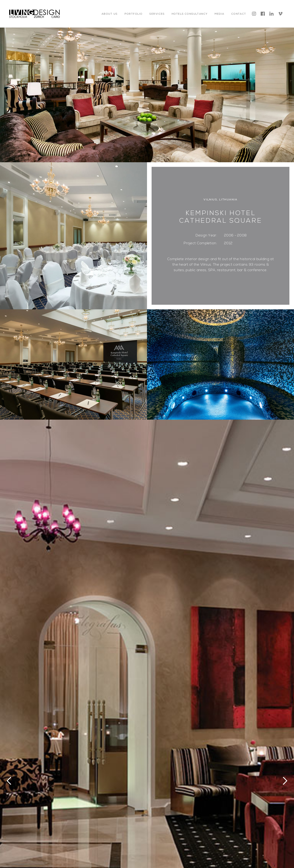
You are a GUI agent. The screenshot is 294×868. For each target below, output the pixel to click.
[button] (109, 14)
